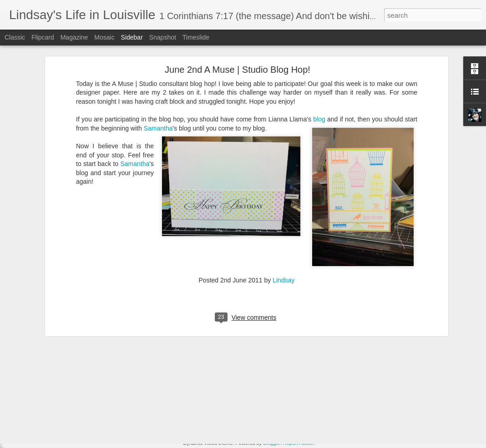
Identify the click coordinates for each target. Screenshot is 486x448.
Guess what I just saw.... (52, 424)
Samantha (158, 86)
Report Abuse (298, 443)
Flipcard (43, 37)
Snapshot (163, 37)
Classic (15, 37)
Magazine (74, 37)
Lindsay (283, 237)
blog (319, 76)
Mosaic (104, 37)
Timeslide (196, 37)
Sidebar (132, 37)
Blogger (271, 443)
